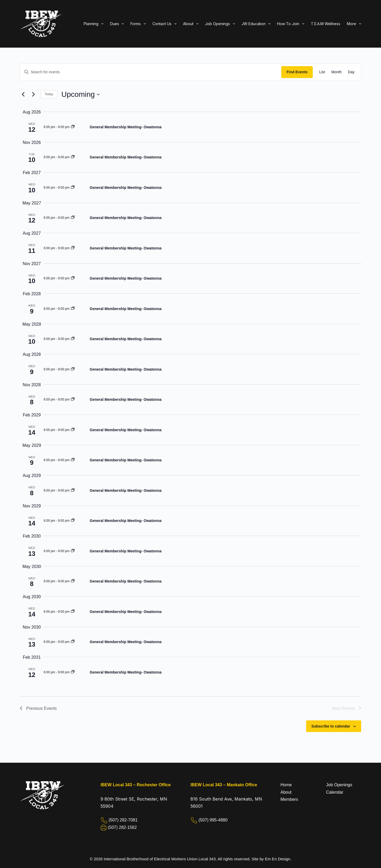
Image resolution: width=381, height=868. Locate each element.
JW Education (257, 24)
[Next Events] (33, 94)
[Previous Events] (23, 94)
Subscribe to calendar (331, 726)
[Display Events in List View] (322, 72)
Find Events (297, 72)
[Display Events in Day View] (351, 72)
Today (49, 94)
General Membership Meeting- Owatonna (126, 127)
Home (286, 785)
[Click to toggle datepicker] (81, 94)
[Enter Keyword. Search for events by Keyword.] (151, 72)
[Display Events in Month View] (336, 72)
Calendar (335, 792)
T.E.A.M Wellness (326, 24)
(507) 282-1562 (122, 827)
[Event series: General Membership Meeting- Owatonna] (73, 127)
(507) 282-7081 (123, 820)
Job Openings (339, 785)
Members (289, 799)
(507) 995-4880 (213, 820)
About (286, 792)
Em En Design (278, 859)
